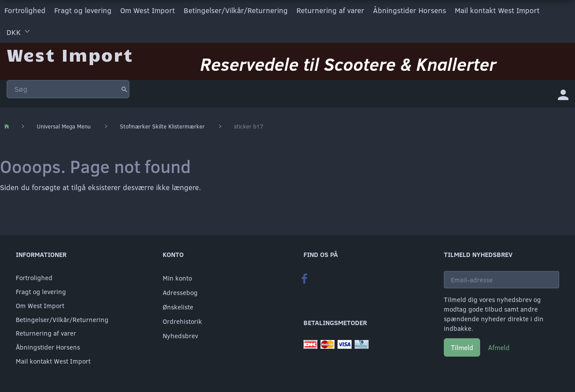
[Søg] (124, 89)
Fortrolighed (25, 10)
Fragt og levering (83, 10)
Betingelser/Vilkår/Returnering (236, 10)
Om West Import (148, 10)
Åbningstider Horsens (409, 10)
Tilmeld (462, 347)
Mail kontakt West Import (497, 10)
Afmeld (499, 347)
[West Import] (70, 54)
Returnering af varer (330, 10)
